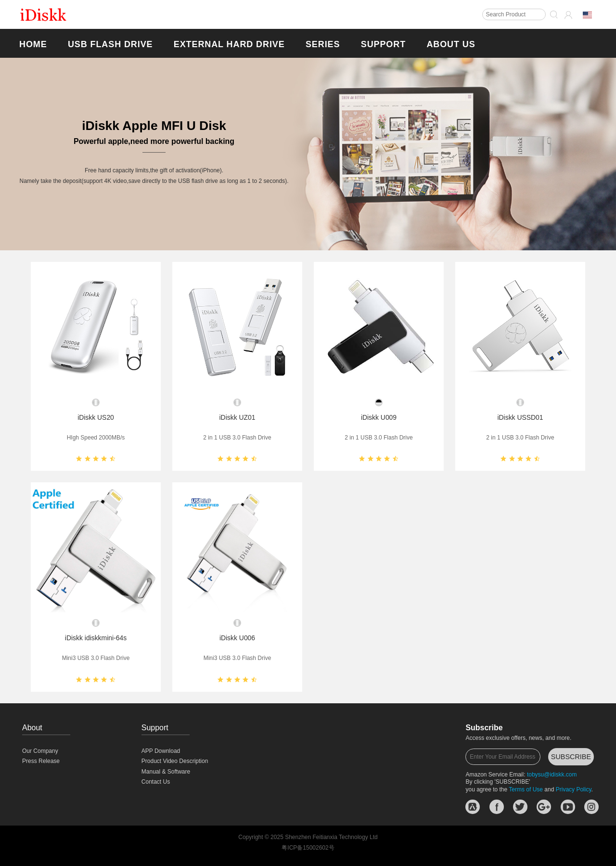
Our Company (40, 751)
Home (33, 44)
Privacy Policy (574, 789)
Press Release (41, 761)
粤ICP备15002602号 (308, 848)
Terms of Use (526, 789)
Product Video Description (175, 761)
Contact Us (156, 782)
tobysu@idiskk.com (552, 775)
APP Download (161, 751)
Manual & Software (166, 772)
